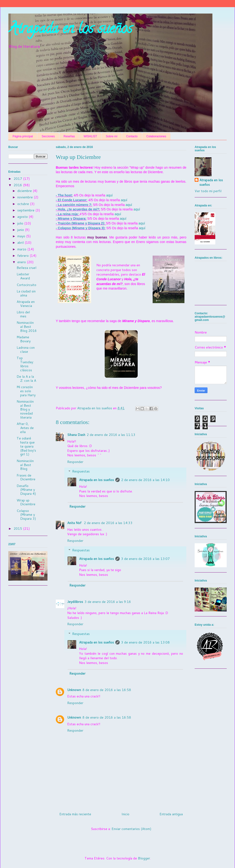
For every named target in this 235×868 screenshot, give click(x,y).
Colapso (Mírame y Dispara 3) (26, 515)
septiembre (26, 210)
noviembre (26, 197)
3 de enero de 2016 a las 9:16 (108, 602)
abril (21, 243)
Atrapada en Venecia (26, 304)
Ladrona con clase (26, 350)
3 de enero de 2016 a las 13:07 (145, 559)
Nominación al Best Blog (25, 465)
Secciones (48, 136)
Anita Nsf (75, 523)
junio (21, 230)
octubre (24, 204)
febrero (23, 256)
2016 (18, 185)
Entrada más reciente (75, 814)
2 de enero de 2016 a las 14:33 (108, 523)
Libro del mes (23, 314)
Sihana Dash (76, 435)
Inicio (125, 814)
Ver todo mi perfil (208, 191)
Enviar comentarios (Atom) (131, 829)
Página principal (23, 136)
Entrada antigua (171, 814)
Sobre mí (112, 136)
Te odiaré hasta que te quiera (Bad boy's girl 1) (26, 446)
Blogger (144, 858)
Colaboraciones (156, 136)
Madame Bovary (24, 339)
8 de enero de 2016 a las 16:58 (107, 690)
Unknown (74, 690)
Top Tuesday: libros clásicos (25, 364)
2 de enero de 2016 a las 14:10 (145, 480)
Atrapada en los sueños (70, 30)
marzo (22, 249)
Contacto (132, 136)
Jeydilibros (75, 602)
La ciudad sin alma (26, 293)
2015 (18, 529)
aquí (109, 195)
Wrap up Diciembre (26, 502)
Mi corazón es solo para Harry (26, 391)
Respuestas (81, 472)
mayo (22, 236)
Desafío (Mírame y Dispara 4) (26, 490)
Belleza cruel (26, 268)
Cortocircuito (26, 285)
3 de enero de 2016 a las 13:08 (145, 642)
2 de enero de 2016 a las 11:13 (111, 435)
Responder (75, 462)
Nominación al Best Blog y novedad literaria (25, 409)
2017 (18, 179)
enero (22, 262)
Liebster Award (23, 276)
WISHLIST (90, 136)
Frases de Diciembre (26, 477)
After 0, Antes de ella (25, 428)
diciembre (25, 191)
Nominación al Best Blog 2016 (27, 327)
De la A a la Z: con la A (26, 379)
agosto (23, 217)
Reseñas (69, 136)
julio (21, 223)
